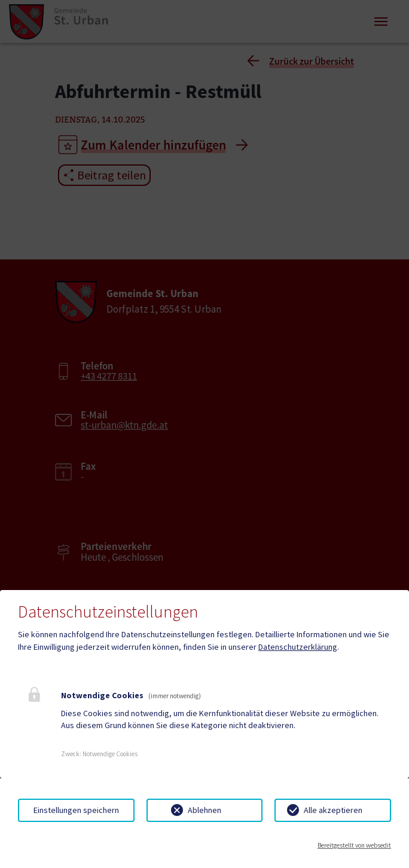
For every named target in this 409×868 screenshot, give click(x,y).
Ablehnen (204, 810)
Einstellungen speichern (76, 810)
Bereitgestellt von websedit (354, 845)
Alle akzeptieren (333, 810)
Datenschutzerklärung (298, 647)
